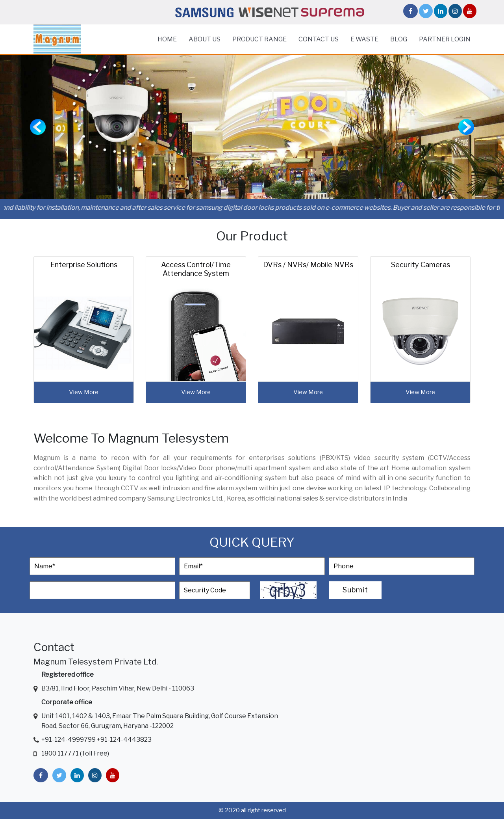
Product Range (259, 39)
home (167, 39)
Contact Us (319, 39)
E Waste (364, 39)
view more (84, 392)
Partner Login (445, 39)
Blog (399, 39)
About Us (205, 39)
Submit (355, 590)
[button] (38, 127)
